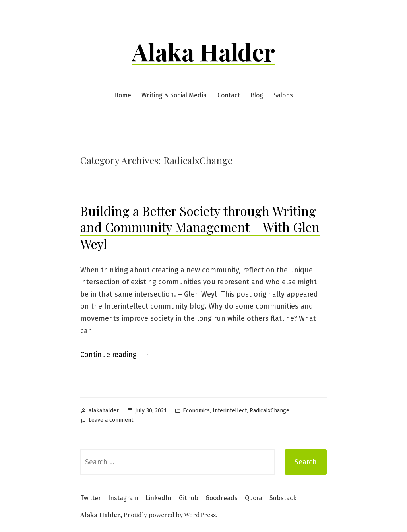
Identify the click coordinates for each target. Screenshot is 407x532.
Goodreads (222, 498)
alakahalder (104, 411)
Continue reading (115, 355)
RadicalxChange (269, 411)
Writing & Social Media (174, 95)
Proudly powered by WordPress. (171, 515)
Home (123, 95)
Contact (229, 95)
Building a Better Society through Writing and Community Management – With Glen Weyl (200, 227)
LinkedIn (158, 498)
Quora (254, 498)
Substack (283, 498)
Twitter (91, 498)
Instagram (123, 498)
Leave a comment (111, 420)
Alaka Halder (203, 51)
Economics (196, 411)
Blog (257, 95)
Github (189, 498)
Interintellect (230, 411)
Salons (283, 95)
